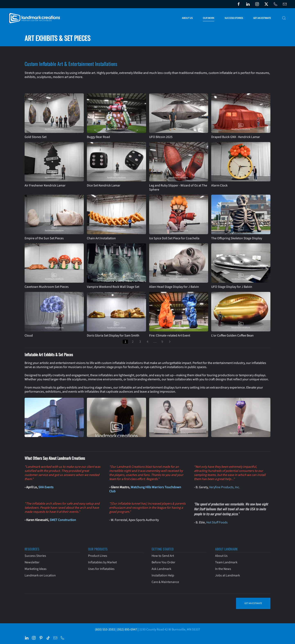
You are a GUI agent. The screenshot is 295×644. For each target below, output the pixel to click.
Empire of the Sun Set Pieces (44, 238)
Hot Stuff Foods (217, 522)
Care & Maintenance (165, 582)
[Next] (170, 342)
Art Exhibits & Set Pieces (57, 38)
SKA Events (46, 487)
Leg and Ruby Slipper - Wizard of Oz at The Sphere (178, 188)
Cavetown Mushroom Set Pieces (47, 287)
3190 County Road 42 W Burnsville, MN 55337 (170, 629)
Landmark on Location (40, 575)
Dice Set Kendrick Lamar (104, 185)
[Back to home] (35, 18)
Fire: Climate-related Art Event (170, 336)
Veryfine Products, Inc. (225, 487)
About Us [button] (187, 18)
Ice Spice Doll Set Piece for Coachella (174, 238)
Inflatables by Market (102, 562)
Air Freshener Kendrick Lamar (45, 185)
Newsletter (32, 562)
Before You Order (163, 562)
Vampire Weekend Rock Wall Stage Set (113, 287)
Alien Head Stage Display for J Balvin (174, 287)
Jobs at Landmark (227, 575)
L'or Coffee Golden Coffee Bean (232, 336)
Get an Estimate (262, 18)
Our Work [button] (209, 18)
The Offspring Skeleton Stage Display (237, 238)
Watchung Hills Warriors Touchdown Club (145, 489)
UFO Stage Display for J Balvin (232, 287)
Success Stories (234, 18)
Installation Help (163, 575)
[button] (284, 18)
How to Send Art (163, 556)
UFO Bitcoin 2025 (161, 137)
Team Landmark (226, 562)
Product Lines (98, 556)
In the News (223, 569)
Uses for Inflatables (101, 569)
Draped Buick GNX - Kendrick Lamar (236, 137)
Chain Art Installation (101, 238)
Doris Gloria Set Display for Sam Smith (113, 336)
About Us (221, 556)
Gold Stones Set (36, 137)
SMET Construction (63, 520)
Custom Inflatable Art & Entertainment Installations (71, 64)
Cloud (29, 336)
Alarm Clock (219, 185)
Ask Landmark (161, 569)
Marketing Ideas (36, 569)
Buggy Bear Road (98, 137)
